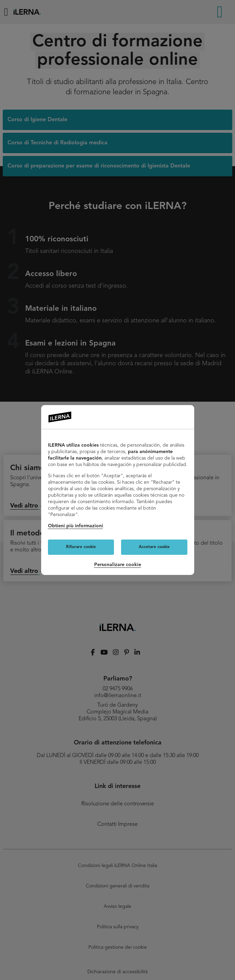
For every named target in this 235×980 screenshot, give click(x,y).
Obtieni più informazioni (75, 526)
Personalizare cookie (118, 565)
